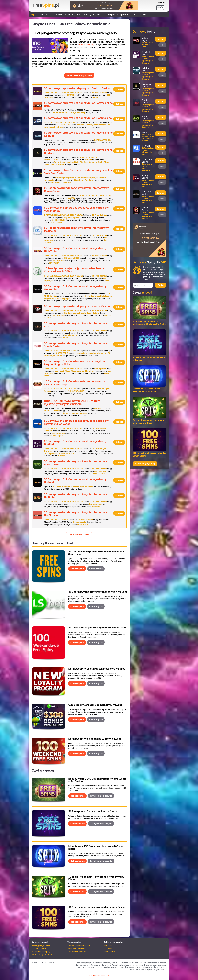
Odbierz (119, 89)
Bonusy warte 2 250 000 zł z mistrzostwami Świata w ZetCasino (97, 780)
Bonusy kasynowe (93, 15)
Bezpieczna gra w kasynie (42, 955)
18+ (109, 976)
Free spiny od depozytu (117, 15)
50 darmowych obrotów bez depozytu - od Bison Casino (78, 118)
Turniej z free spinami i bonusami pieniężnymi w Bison (96, 878)
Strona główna (33, 15)
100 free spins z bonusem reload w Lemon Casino (97, 907)
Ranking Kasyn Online (41, 946)
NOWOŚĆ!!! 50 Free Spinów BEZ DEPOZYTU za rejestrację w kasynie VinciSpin (72, 403)
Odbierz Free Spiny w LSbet (79, 75)
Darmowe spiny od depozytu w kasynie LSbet (95, 739)
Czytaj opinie (101, 796)
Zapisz (161, 285)
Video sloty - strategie (77, 949)
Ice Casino (108, 946)
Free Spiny (160, 3)
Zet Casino (108, 949)
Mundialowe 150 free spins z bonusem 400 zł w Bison (96, 848)
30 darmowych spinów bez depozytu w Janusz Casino (77, 306)
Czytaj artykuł (96, 569)
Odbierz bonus (77, 796)
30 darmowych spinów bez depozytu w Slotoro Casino (77, 88)
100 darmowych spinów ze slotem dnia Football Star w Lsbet (96, 553)
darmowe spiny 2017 (79, 534)
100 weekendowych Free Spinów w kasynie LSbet (97, 628)
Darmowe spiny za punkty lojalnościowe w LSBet (97, 669)
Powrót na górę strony (145, 464)
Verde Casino (109, 952)
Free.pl (46, 5)
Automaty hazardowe (77, 952)
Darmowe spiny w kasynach (67, 15)
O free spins (43, 15)
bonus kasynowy (87, 45)
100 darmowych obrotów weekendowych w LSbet (98, 592)
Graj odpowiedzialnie (97, 976)
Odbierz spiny (77, 569)
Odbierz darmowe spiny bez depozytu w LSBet (95, 705)
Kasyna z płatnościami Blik (79, 946)
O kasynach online (40, 949)
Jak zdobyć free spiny (41, 952)
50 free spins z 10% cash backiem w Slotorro (94, 811)
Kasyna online (139, 15)
